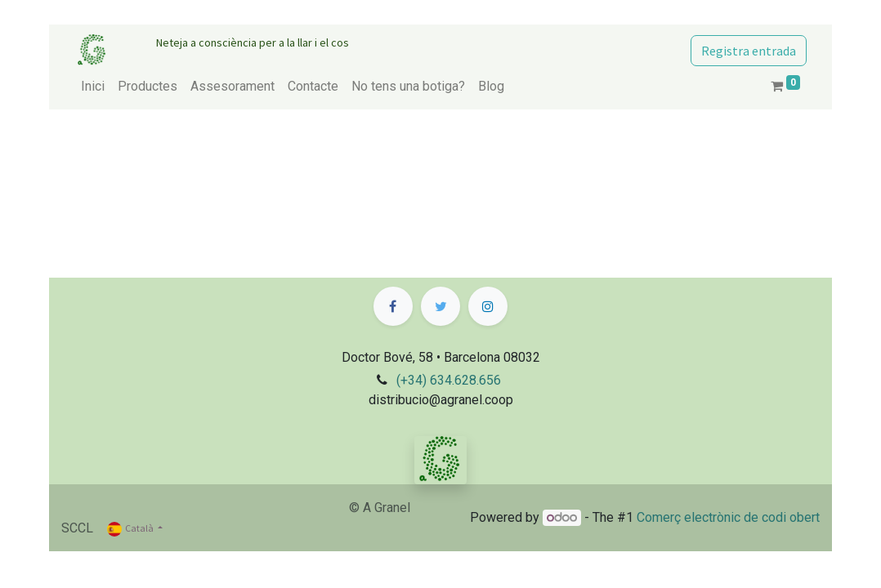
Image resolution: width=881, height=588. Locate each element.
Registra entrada (749, 51)
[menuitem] (93, 87)
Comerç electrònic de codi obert (728, 517)
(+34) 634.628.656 (449, 380)
